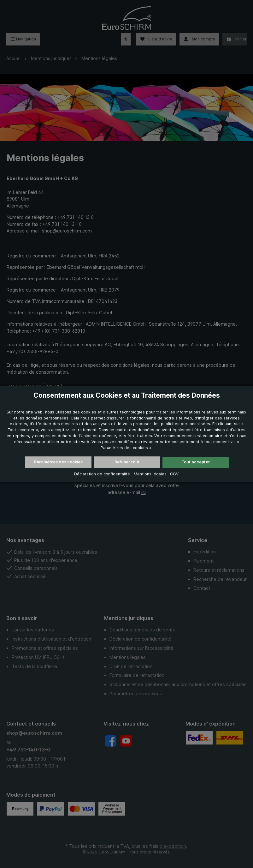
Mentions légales (151, 474)
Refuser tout (127, 462)
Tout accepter (196, 462)
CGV (174, 474)
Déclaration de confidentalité (103, 474)
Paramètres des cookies (58, 462)
